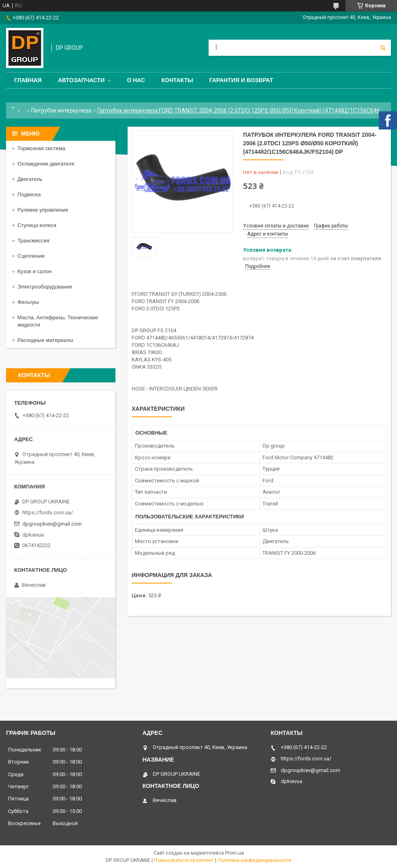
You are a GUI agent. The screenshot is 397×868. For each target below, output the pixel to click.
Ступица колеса (37, 225)
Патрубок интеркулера (61, 110)
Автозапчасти (81, 80)
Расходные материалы (45, 340)
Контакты (177, 80)
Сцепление (31, 256)
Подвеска (29, 194)
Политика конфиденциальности (254, 860)
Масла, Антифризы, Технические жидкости (58, 321)
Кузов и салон (34, 271)
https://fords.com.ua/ (48, 513)
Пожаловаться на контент (184, 860)
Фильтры (28, 302)
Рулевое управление (43, 210)
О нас (136, 80)
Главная (28, 80)
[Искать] (383, 48)
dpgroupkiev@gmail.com (52, 524)
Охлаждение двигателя (46, 164)
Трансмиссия (33, 241)
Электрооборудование (45, 287)
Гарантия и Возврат (241, 80)
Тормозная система (41, 148)
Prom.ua (235, 853)
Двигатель (30, 179)
